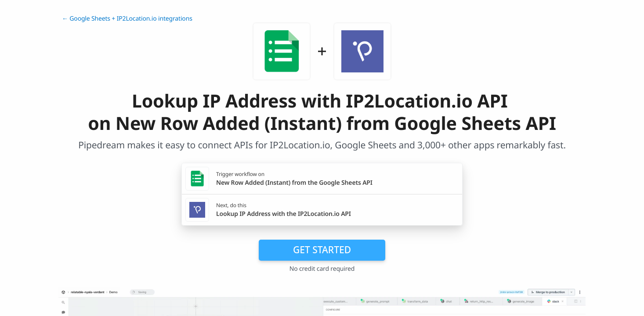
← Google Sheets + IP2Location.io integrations (127, 19)
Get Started (322, 250)
